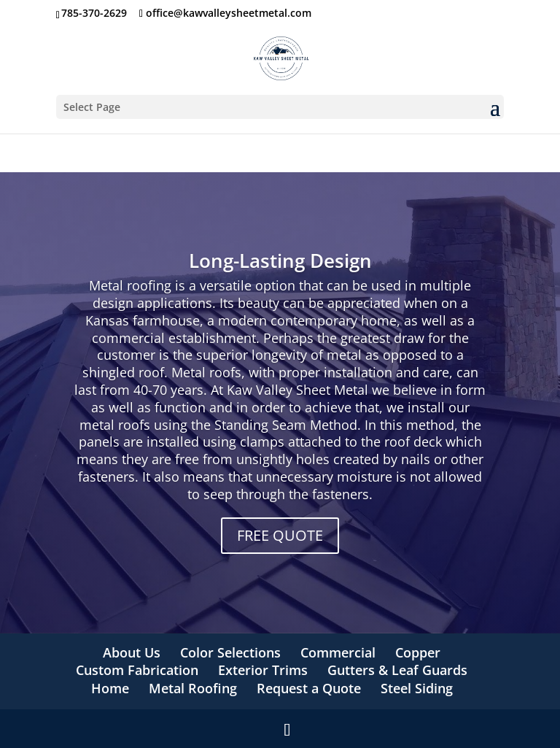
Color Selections (230, 652)
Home (110, 688)
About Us (132, 652)
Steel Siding (417, 688)
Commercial (338, 652)
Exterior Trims (263, 670)
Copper (418, 652)
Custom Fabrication (137, 670)
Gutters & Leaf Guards (397, 670)
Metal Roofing (193, 688)
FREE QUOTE (280, 535)
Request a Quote (309, 688)
